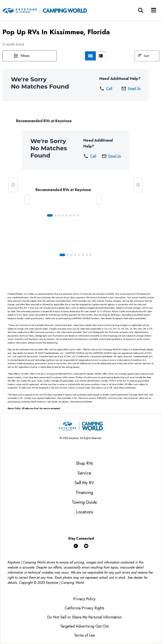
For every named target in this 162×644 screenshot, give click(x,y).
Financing (84, 493)
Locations (84, 512)
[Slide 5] (70, 215)
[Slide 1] (55, 215)
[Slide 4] (67, 215)
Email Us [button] (131, 89)
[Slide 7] (78, 215)
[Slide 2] (59, 215)
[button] (30, 56)
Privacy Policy (84, 599)
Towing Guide (84, 502)
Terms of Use (84, 635)
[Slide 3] (63, 215)
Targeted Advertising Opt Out (84, 626)
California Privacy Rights (84, 608)
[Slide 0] (50, 215)
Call (106, 89)
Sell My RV (84, 483)
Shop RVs (84, 463)
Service (84, 473)
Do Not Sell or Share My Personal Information (84, 617)
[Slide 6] (74, 215)
